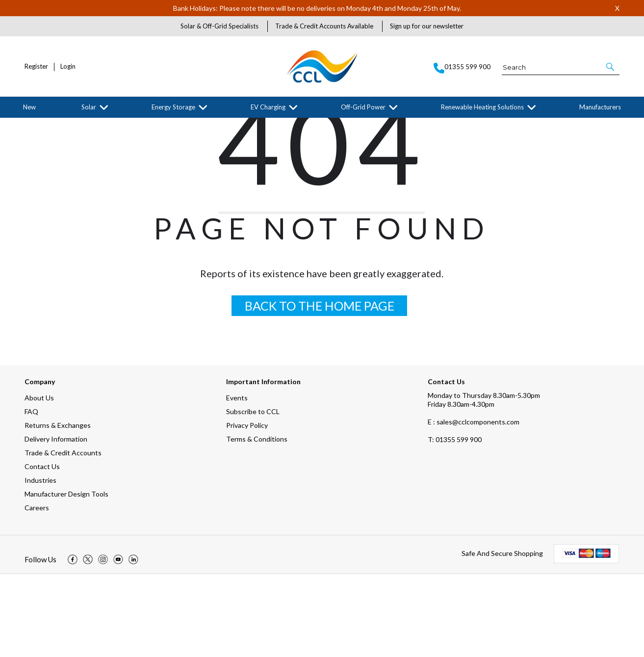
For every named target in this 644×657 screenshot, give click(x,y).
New (29, 107)
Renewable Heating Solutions (482, 107)
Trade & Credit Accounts (63, 536)
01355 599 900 (455, 522)
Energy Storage (173, 107)
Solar (89, 107)
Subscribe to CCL (253, 494)
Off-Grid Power (363, 107)
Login (68, 66)
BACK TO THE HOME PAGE (320, 389)
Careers (37, 591)
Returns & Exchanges (58, 508)
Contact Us (42, 549)
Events (237, 481)
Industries (40, 563)
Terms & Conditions (257, 522)
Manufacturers (600, 107)
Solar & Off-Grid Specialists (219, 26)
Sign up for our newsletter (427, 26)
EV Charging (268, 107)
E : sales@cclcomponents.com (474, 505)
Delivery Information (56, 522)
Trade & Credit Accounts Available (324, 26)
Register (36, 66)
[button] (611, 67)
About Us (39, 481)
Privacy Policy (247, 508)
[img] (73, 642)
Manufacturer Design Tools (66, 577)
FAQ (31, 494)
